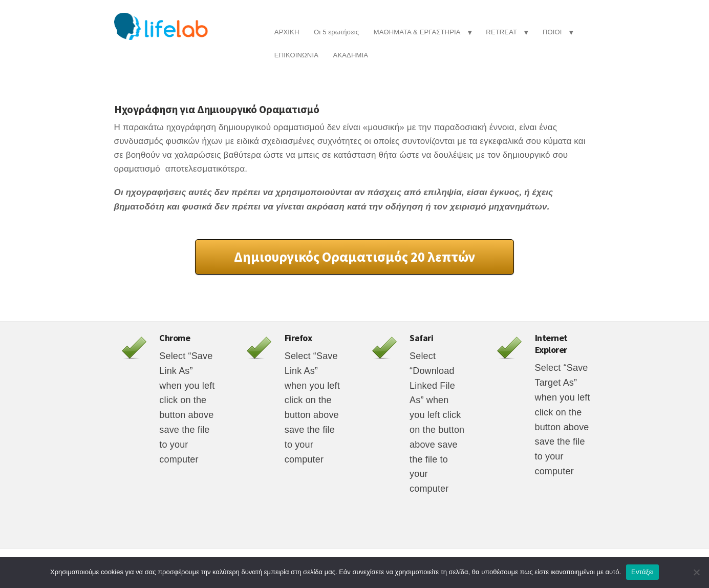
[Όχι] (696, 572)
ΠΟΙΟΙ (552, 32)
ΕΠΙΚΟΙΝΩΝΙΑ (296, 55)
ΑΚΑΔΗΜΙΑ (351, 55)
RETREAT (501, 32)
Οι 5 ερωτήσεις (336, 32)
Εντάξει (642, 572)
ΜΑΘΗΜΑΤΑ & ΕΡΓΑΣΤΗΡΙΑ (417, 32)
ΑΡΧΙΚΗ (287, 32)
